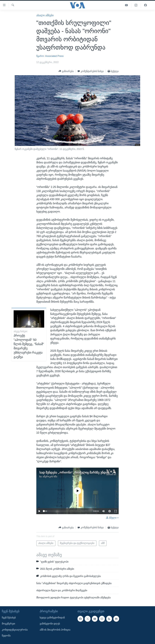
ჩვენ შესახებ (9, 618)
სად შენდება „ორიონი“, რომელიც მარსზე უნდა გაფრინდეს (82, 472)
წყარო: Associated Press (50, 56)
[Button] (66, 71)
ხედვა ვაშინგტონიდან (52, 618)
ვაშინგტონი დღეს (50, 624)
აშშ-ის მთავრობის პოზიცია (55, 630)
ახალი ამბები (45, 15)
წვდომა (6, 636)
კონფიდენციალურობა (15, 630)
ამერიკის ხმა (50, 476)
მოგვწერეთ (8, 624)
